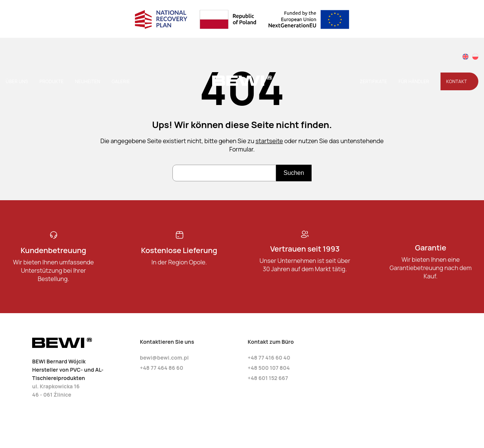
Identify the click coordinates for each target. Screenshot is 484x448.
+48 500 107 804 (269, 368)
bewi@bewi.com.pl (164, 358)
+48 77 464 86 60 (162, 368)
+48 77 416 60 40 (269, 358)
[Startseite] (242, 84)
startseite (269, 141)
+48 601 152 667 (268, 378)
